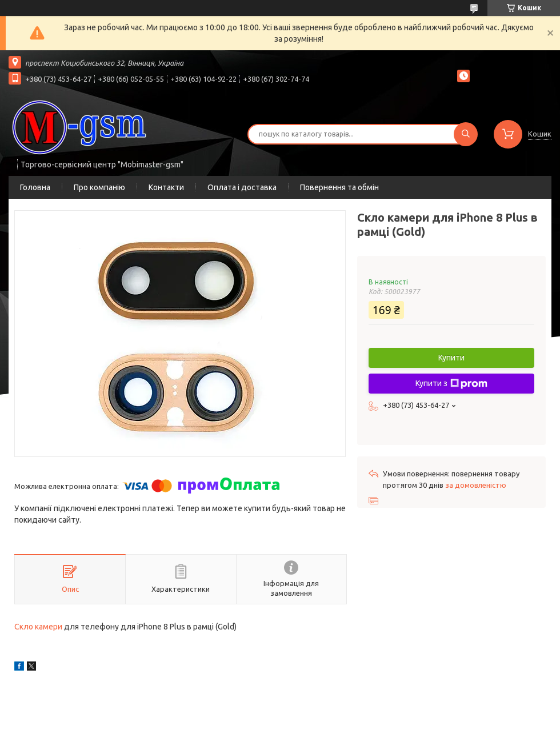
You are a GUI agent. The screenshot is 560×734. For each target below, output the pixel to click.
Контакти (166, 187)
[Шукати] (466, 134)
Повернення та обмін (339, 187)
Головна (35, 187)
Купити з (451, 384)
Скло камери (38, 627)
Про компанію (99, 187)
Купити (451, 358)
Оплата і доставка (242, 187)
